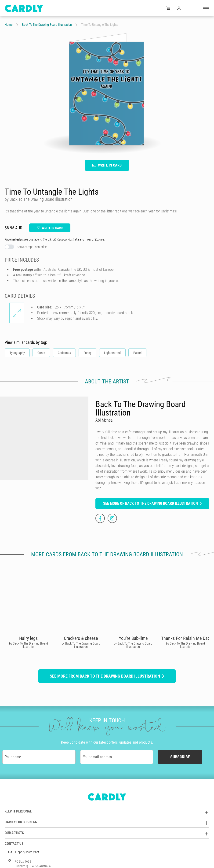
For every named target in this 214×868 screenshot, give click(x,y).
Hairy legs (28, 638)
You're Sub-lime (133, 638)
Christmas (64, 353)
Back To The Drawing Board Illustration (47, 25)
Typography (17, 353)
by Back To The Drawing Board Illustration (29, 645)
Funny (87, 353)
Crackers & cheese (81, 638)
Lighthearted (112, 353)
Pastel (137, 353)
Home (9, 25)
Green (41, 353)
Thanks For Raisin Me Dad (186, 638)
